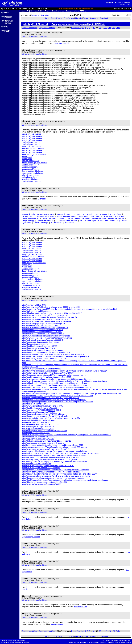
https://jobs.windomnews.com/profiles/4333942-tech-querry (46, 352)
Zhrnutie (79, 18)
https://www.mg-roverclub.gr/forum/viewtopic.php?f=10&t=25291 (48, 466)
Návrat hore (26, 37)
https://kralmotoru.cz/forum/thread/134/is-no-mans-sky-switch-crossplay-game (54, 375)
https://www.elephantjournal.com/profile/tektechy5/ (42, 406)
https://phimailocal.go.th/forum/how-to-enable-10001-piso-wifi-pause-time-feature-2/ (56, 383)
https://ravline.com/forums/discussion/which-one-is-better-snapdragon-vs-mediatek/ (56, 476)
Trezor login (83, 216)
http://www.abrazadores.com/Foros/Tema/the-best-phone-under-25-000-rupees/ (54, 447)
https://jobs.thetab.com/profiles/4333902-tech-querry (43, 350)
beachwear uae (81, 607)
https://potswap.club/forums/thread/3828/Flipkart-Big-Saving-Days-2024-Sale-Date (55, 470)
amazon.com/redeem (30, 161)
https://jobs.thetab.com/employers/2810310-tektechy (43, 414)
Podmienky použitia (106, 642)
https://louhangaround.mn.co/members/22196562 (42, 332)
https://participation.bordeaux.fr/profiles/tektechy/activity (44, 431)
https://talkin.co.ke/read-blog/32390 (36, 311)
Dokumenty (94, 18)
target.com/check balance (32, 173)
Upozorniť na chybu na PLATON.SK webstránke (83, 642)
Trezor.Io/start (102, 214)
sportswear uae (57, 624)
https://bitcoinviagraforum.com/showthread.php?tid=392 (44, 482)
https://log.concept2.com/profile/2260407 (38, 348)
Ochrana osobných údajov (123, 642)
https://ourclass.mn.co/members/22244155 (39, 437)
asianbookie (43, 199)
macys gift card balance (31, 134)
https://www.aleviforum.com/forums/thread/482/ (41, 468)
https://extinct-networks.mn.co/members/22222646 (42, 340)
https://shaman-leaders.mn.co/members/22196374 (42, 330)
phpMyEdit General (36, 24)
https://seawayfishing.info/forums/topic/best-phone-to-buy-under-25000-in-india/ (54, 451)
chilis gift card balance (31, 177)
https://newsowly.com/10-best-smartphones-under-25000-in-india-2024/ (51, 307)
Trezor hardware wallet (45, 216)
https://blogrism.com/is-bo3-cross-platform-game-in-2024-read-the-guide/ (52, 313)
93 (100, 28)
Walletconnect (57, 223)
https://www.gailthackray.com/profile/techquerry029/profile (45, 315)
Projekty (30, 11)
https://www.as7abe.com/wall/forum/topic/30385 (41, 369)
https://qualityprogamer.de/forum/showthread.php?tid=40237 (46, 377)
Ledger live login (99, 218)
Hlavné (47, 18)
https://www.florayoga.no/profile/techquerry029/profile (44, 323)
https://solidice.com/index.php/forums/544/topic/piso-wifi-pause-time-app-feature (55, 385)
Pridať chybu (69, 18)
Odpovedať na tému (47, 28)
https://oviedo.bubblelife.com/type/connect (39, 420)
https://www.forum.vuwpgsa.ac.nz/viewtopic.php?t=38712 (45, 449)
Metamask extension (46, 214)
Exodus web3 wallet (106, 220)
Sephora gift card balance (32, 171)
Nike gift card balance (31, 175)
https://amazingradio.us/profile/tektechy (38, 427)
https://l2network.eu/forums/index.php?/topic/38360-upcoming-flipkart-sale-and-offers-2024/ (59, 474)
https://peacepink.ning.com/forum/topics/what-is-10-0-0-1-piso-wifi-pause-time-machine (57, 402)
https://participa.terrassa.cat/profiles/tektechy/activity (43, 443)
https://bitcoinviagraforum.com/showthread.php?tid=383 (44, 359)
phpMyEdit (39, 11)
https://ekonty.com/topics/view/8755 (36, 464)
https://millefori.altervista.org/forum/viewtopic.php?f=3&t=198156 (48, 373)
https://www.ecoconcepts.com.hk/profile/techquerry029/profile (47, 338)
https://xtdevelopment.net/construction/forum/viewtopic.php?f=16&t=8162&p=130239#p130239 (61, 453)
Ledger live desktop (116, 218)
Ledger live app (28, 220)
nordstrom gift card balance (33, 148)
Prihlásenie (35, 15)
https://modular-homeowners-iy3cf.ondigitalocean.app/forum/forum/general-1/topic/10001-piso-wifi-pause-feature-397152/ (72, 394)
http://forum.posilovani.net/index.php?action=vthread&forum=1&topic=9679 (52, 445)
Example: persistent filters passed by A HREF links (69, 11)
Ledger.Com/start (49, 218)
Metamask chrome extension (69, 214)
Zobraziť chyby (57, 18)
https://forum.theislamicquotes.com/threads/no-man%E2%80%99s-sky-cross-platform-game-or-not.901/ (64, 371)
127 (105, 28)
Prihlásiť (118, 3)
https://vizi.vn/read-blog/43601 (34, 305)
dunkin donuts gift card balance (34, 163)
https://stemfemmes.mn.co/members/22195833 (41, 326)
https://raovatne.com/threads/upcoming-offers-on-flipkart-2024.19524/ (50, 457)
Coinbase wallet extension (66, 220)
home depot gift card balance (34, 155)
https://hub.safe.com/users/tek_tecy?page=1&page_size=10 (46, 441)
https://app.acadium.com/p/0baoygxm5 (38, 429)
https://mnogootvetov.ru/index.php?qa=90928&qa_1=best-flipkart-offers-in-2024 (54, 462)
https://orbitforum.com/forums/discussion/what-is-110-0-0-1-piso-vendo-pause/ (54, 400)
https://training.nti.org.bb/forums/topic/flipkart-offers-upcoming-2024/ (49, 459)
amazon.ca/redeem (30, 167)
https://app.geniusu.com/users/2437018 (38, 439)
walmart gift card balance (32, 136)
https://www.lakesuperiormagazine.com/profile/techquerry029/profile (49, 317)
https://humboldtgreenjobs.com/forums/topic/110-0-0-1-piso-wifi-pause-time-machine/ (57, 387)
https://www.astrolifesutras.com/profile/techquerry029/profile (46, 321)
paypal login (27, 157)
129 (113, 28)
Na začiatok (106, 640)
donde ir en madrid (61, 43)
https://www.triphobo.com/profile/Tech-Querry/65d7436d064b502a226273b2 (53, 354)
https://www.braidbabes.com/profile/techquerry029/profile (45, 328)
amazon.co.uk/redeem (31, 169)
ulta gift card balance (30, 179)
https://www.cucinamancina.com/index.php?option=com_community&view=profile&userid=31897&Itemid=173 (67, 435)
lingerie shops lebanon (31, 537)
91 (94, 28)
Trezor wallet (88, 214)
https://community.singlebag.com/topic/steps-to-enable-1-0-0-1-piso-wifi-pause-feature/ (57, 396)
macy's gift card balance (32, 146)
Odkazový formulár (118, 640)
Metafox (26, 642)
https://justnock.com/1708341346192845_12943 (41, 410)
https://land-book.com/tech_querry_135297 (39, 346)
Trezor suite (107, 216)
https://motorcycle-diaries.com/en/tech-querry (40, 342)
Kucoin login (70, 223)
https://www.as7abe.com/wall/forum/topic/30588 (41, 484)
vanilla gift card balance (31, 142)
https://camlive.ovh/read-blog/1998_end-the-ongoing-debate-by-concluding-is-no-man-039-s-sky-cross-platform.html (69, 309)
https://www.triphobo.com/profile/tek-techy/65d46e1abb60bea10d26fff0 (51, 418)
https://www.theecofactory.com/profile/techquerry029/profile (46, 336)
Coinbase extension (45, 220)
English (127, 5)
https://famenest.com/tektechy (34, 404)
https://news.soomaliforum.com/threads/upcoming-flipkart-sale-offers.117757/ (53, 472)
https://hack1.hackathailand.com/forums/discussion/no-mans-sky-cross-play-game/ (56, 356)
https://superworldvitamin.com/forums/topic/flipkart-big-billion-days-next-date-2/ (54, 455)
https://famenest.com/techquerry (35, 344)
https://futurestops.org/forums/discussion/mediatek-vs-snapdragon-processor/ (53, 478)
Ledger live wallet (82, 218)
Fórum (47, 11)
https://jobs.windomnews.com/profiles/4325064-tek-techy (45, 416)
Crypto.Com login (41, 223)
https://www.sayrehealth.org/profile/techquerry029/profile (45, 319)
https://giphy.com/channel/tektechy (36, 433)
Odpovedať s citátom (39, 37)
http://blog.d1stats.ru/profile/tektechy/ (37, 422)
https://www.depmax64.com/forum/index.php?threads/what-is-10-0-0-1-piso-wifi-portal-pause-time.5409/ (64, 381)
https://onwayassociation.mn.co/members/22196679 (43, 334)
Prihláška (128, 640)
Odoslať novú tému (30, 28)
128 (109, 28)
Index (23, 11)
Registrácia (126, 3)
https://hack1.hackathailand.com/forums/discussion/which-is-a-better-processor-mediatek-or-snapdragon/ (65, 480)
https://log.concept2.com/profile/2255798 (38, 412)
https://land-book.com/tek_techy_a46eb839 (39, 408)
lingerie (25, 589)
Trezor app (119, 216)
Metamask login (28, 214)
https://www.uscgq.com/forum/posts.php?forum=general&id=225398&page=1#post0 (56, 379)
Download (104, 18)
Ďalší (118, 28)
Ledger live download (30, 218)
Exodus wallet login (88, 220)
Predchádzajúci (77, 28)
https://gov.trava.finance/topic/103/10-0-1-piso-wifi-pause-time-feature (50, 398)
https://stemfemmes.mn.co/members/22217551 (41, 424)
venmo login (27, 159)
